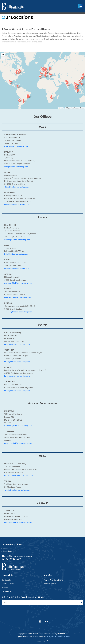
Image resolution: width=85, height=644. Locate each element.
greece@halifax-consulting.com (18, 297)
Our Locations (8, 584)
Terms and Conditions (54, 580)
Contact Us (7, 580)
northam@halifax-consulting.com (18, 426)
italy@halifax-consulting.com (16, 254)
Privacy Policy (50, 584)
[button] (81, 6)
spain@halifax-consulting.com (17, 268)
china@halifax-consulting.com (17, 187)
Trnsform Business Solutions (59, 637)
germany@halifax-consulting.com (18, 283)
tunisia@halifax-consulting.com (17, 490)
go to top (42, 641)
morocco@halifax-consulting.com (18, 475)
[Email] (40, 603)
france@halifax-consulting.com (17, 240)
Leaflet (62, 108)
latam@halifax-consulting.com (17, 344)
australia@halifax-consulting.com (18, 522)
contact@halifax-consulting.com (18, 312)
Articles (5, 588)
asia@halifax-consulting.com (16, 146)
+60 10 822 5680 (11, 559)
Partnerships (7, 591)
